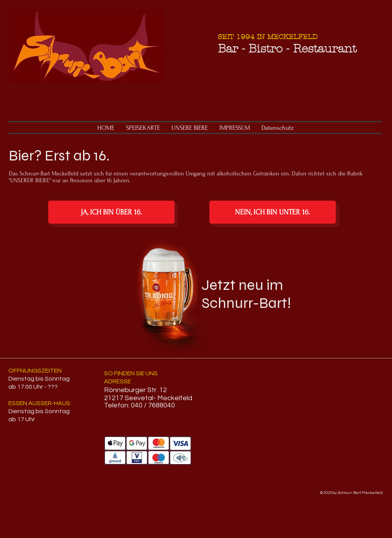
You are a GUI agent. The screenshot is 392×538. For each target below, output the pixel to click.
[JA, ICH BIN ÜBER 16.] (111, 212)
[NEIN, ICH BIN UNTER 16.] (273, 212)
